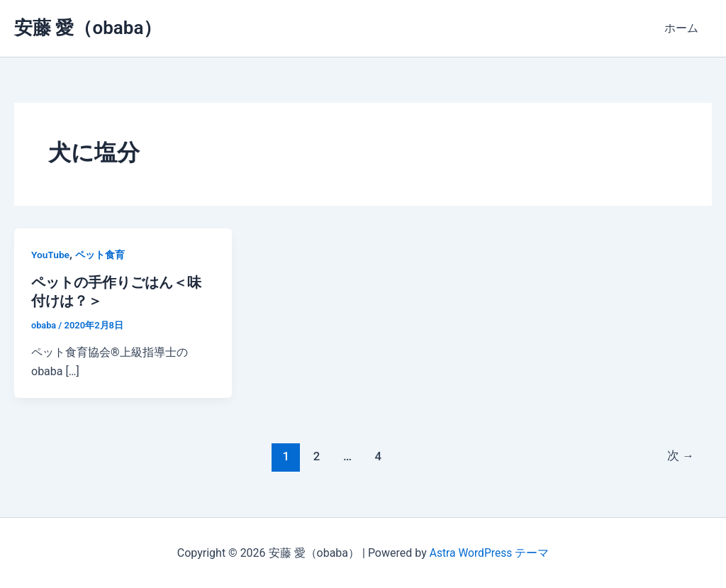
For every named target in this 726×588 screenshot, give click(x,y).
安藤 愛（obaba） (88, 28)
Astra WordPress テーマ (489, 552)
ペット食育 (101, 255)
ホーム (683, 28)
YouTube (51, 255)
